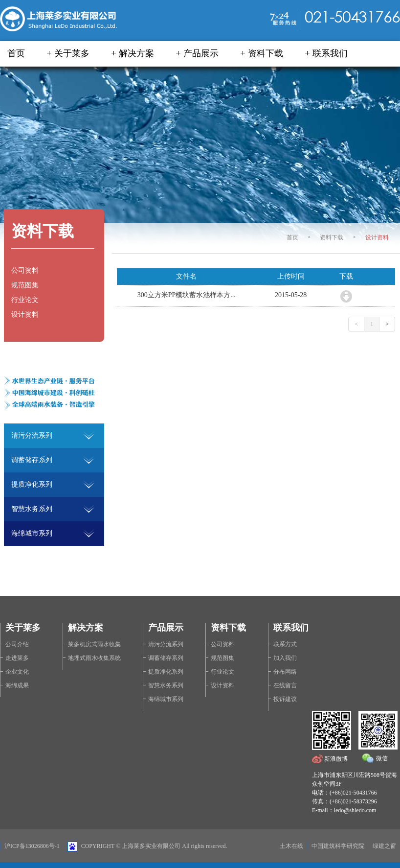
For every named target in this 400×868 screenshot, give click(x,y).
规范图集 (25, 285)
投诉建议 (285, 699)
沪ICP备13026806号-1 (32, 846)
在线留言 (285, 685)
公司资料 (25, 270)
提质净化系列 (166, 672)
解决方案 (136, 53)
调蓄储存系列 (166, 658)
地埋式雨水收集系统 (94, 658)
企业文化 (17, 672)
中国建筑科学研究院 (338, 846)
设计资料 (377, 237)
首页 (16, 53)
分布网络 (285, 672)
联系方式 (285, 644)
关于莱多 (72, 53)
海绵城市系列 (166, 699)
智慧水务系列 (166, 685)
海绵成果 (17, 685)
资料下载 (266, 53)
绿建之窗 (384, 846)
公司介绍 (17, 644)
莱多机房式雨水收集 (94, 644)
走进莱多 (17, 658)
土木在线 (291, 846)
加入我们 (285, 658)
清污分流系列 (166, 644)
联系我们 (330, 53)
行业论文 (25, 300)
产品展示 (201, 53)
